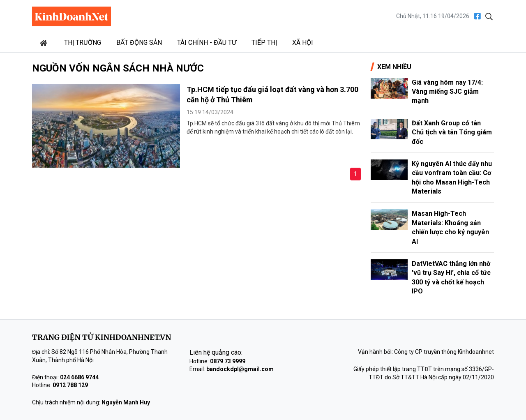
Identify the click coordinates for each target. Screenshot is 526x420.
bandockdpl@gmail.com (240, 369)
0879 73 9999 (228, 361)
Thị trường (83, 43)
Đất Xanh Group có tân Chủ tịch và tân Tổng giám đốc (452, 132)
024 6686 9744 (79, 377)
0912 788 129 (70, 385)
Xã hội (303, 43)
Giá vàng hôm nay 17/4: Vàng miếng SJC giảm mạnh (447, 92)
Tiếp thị (264, 43)
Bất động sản (139, 43)
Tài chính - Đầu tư (207, 43)
